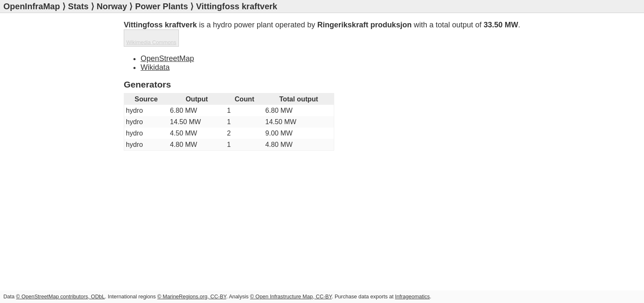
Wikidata (155, 50)
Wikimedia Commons (491, 45)
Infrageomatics (412, 297)
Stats (79, 6)
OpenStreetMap (167, 41)
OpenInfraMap (32, 6)
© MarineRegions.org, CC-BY (192, 297)
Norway (112, 6)
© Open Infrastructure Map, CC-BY (291, 297)
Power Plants (162, 6)
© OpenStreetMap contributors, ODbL (60, 297)
